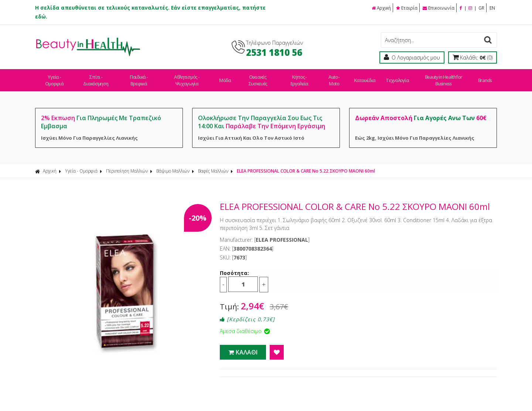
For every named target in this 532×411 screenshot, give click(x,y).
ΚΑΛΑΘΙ (243, 346)
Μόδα (228, 77)
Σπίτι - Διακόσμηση (97, 77)
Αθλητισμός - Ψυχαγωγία (190, 77)
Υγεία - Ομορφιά (55, 77)
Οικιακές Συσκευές (260, 77)
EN (492, 8)
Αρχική (379, 8)
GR (481, 8)
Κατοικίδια (367, 77)
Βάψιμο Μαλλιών (173, 164)
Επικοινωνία (437, 8)
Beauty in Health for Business (442, 77)
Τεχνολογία (396, 77)
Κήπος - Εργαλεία (303, 77)
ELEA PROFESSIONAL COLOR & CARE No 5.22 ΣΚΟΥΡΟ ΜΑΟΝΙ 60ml (306, 164)
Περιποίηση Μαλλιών (127, 164)
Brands (483, 77)
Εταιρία (405, 8)
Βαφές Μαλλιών (213, 164)
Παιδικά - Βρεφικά (141, 77)
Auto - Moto (338, 77)
